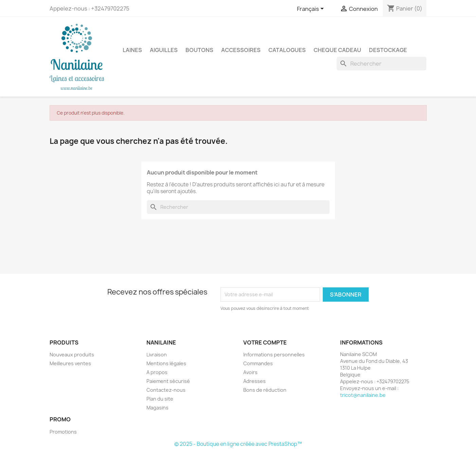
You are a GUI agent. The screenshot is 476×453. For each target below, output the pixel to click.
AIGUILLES (164, 50)
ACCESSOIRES (241, 50)
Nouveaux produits (72, 355)
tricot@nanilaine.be (363, 395)
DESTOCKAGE (388, 50)
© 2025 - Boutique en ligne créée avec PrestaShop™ (238, 444)
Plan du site (160, 399)
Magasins (157, 408)
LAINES (132, 50)
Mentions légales (166, 363)
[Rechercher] (382, 64)
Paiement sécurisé (168, 381)
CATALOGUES (287, 50)
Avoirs (250, 372)
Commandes (258, 363)
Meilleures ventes (70, 363)
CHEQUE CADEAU (337, 50)
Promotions (63, 432)
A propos (157, 372)
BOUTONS (199, 50)
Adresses (254, 381)
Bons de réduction (265, 390)
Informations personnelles (274, 355)
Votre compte (265, 342)
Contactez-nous (166, 390)
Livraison (157, 355)
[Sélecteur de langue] (312, 9)
